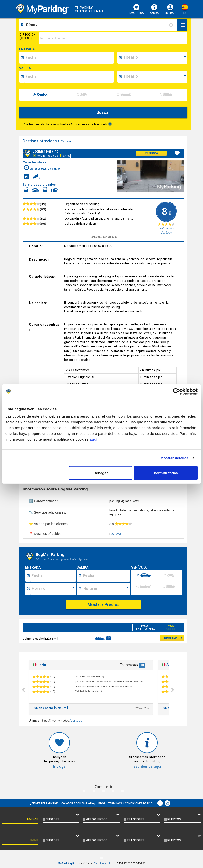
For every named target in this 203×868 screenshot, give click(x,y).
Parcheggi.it (102, 863)
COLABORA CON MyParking (78, 803)
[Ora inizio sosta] (53, 589)
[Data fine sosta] (106, 576)
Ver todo (76, 721)
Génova (66, 141)
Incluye (59, 766)
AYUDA (154, 10)
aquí (94, 439)
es (185, 13)
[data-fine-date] (69, 77)
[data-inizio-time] (155, 58)
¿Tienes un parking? (44, 803)
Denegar (101, 473)
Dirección (28, 36)
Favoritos (136, 10)
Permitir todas (166, 473)
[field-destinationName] (99, 25)
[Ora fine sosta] (106, 589)
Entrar (170, 13)
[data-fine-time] (155, 77)
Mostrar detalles (174, 458)
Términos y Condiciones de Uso (130, 803)
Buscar (103, 112)
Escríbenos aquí (147, 766)
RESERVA (173, 638)
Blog (102, 803)
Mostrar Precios (103, 604)
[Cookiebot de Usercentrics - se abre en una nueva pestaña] (177, 391)
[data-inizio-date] (69, 58)
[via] (113, 38)
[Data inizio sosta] (53, 576)
